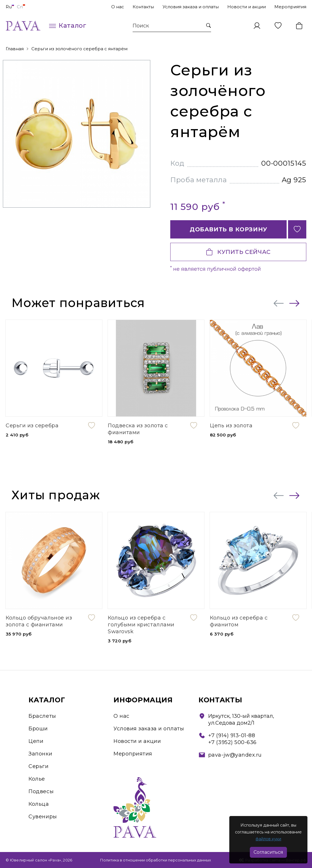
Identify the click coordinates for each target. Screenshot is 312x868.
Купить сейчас (238, 252)
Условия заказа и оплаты (191, 7)
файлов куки (268, 839)
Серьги (39, 766)
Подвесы (41, 791)
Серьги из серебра (32, 426)
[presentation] (279, 303)
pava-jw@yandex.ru (235, 755)
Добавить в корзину (228, 229)
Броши (38, 729)
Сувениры (43, 817)
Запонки (40, 754)
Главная (15, 49)
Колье (37, 779)
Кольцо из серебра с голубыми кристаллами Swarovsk (141, 625)
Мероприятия (290, 7)
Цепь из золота (231, 426)
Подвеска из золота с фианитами (138, 429)
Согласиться (268, 852)
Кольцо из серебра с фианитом (239, 621)
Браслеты (42, 716)
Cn (21, 7)
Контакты (143, 7)
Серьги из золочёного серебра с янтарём (79, 49)
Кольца (39, 804)
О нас (118, 7)
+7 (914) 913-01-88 (232, 735)
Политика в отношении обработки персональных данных (156, 860)
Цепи (36, 741)
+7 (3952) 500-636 (232, 742)
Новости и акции (247, 7)
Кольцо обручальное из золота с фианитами (39, 621)
